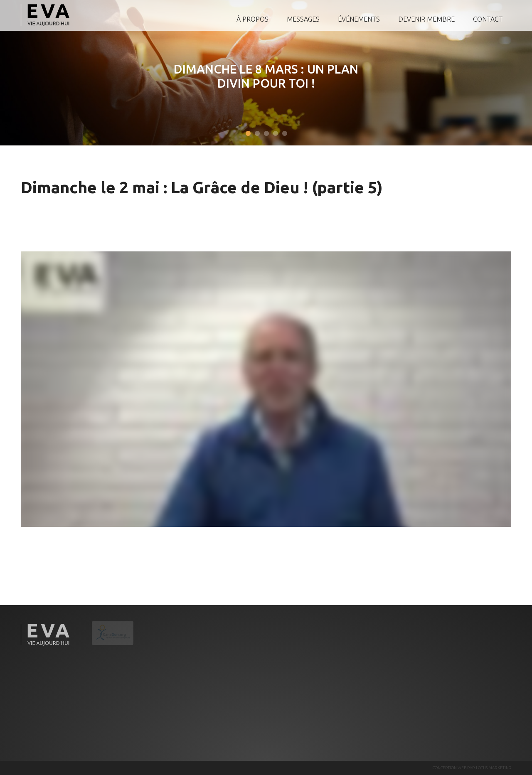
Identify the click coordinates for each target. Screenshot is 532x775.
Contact (488, 19)
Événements (359, 19)
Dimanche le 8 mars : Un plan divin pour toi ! (265, 76)
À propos (252, 19)
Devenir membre (426, 19)
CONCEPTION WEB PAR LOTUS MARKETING (472, 768)
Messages (303, 19)
